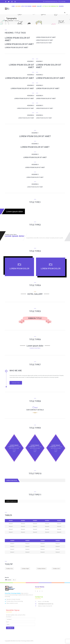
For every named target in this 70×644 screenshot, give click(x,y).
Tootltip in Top (9, 569)
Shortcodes (11, 21)
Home (13, 6)
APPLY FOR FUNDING (26, 6)
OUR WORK (18, 6)
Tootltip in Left (56, 569)
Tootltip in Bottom (41, 569)
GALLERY (39, 6)
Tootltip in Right (25, 569)
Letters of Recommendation (50, 6)
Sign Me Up (10, 628)
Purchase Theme (17, 383)
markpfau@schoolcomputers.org (49, 1)
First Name (9, 617)
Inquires (61, 6)
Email (8, 622)
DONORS (34, 6)
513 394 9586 (62, 1)
